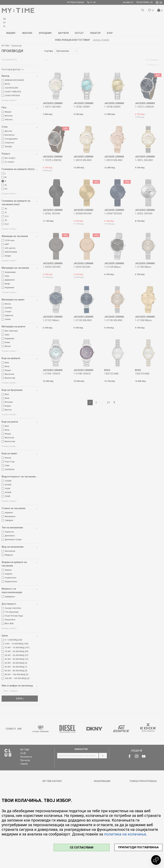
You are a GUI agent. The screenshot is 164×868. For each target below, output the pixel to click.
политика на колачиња (125, 834)
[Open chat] (156, 860)
